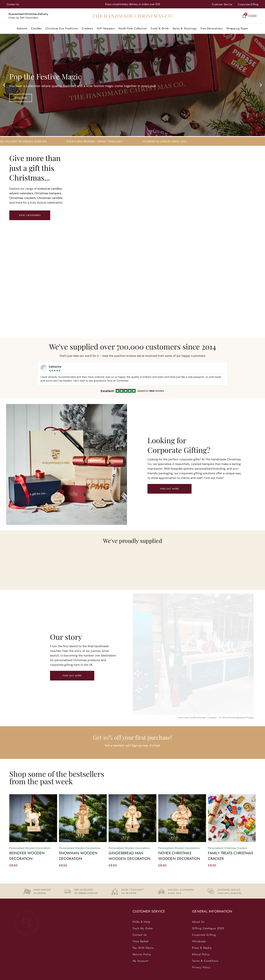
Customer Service (222, 4)
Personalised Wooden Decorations (30, 848)
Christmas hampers (48, 193)
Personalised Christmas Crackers (228, 848)
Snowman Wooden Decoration (78, 856)
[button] (62, 29)
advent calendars (21, 193)
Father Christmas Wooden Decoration (179, 856)
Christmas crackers (23, 198)
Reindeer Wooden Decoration (27, 856)
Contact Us (13, 4)
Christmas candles (50, 198)
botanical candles (50, 189)
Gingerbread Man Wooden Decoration (130, 856)
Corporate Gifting (248, 4)
